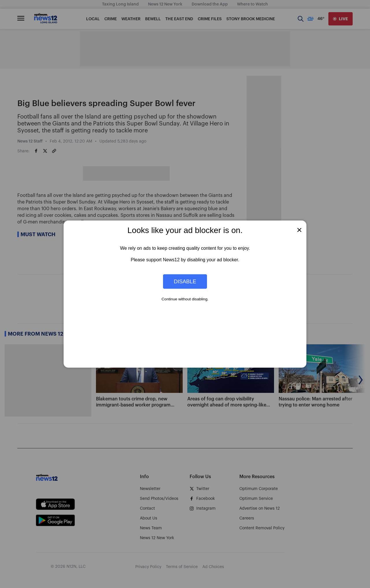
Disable (185, 281)
